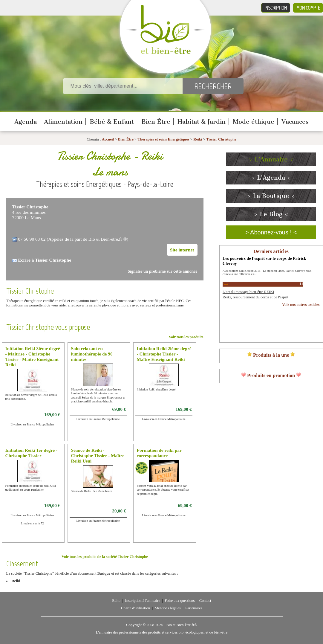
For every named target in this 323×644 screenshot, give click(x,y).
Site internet (182, 250)
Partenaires (194, 608)
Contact (205, 601)
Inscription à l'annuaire (142, 601)
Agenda (26, 122)
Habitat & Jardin (202, 122)
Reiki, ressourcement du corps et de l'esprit (255, 297)
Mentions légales (168, 608)
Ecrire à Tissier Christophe (45, 260)
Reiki (198, 139)
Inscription (276, 8)
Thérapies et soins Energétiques (164, 139)
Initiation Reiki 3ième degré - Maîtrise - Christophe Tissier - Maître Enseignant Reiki (33, 357)
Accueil (108, 139)
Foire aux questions (180, 601)
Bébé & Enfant (112, 122)
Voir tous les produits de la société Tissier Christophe (105, 557)
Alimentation (63, 122)
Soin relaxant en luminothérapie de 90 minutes (92, 354)
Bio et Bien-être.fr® (182, 625)
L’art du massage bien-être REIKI (248, 292)
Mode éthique (254, 122)
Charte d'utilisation (136, 608)
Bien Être (156, 122)
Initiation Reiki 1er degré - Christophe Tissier (32, 453)
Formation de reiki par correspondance (159, 453)
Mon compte (308, 8)
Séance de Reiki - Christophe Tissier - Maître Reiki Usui (98, 455)
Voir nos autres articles (301, 305)
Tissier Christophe (221, 139)
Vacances (295, 122)
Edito (116, 601)
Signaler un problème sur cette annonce (163, 271)
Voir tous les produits (186, 337)
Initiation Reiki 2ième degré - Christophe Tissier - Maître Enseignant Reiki (164, 354)
